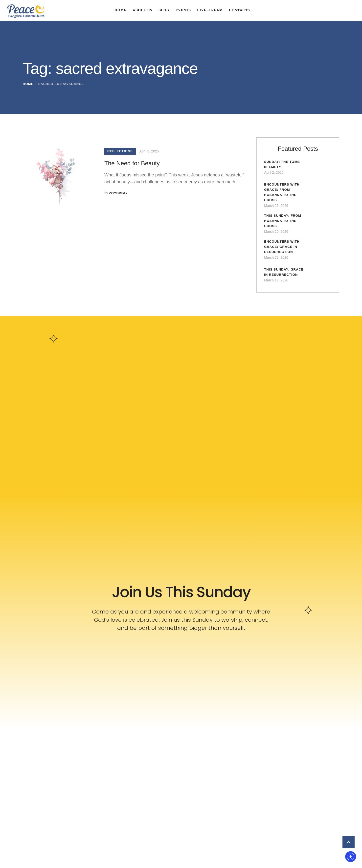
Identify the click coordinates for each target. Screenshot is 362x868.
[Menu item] (120, 10)
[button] (355, 11)
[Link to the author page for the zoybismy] (118, 194)
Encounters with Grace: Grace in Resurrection (283, 250)
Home (28, 86)
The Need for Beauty (136, 163)
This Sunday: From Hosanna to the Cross (284, 223)
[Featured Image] (57, 172)
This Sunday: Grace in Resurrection (279, 277)
